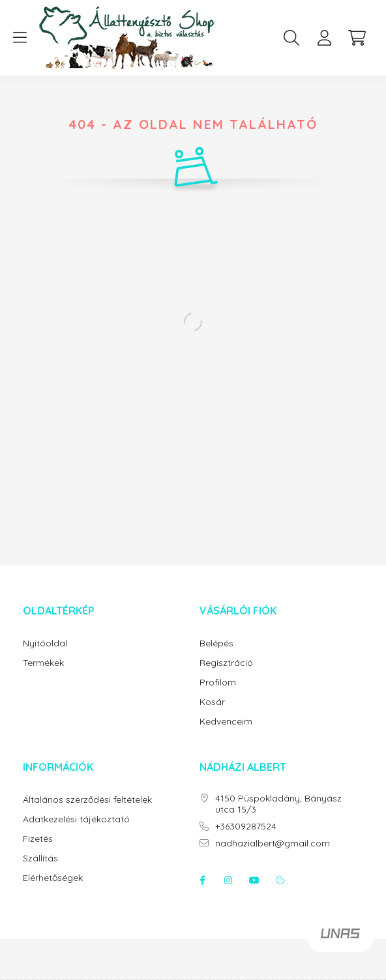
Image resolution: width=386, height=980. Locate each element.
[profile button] (324, 38)
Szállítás (40, 858)
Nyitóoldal (45, 643)
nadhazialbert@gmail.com (273, 843)
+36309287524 (246, 827)
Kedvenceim (226, 722)
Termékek (43, 663)
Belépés (216, 643)
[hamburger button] (20, 38)
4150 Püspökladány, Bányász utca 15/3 (278, 804)
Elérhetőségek (53, 878)
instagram (228, 880)
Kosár (212, 702)
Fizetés (38, 839)
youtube (254, 880)
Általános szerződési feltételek (87, 800)
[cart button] (357, 38)
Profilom (218, 683)
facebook (202, 880)
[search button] (291, 38)
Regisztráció (226, 663)
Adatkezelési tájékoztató (76, 819)
